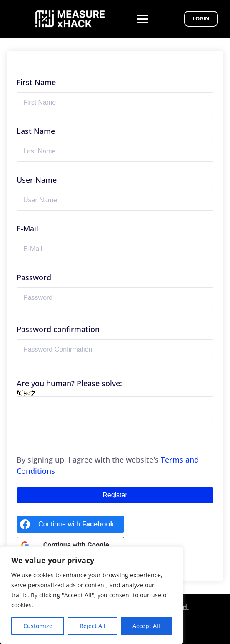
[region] (92, 595)
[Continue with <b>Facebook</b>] (70, 524)
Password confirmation (58, 329)
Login (201, 18)
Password (34, 277)
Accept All (146, 626)
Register (115, 495)
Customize (38, 626)
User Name (37, 180)
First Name (36, 82)
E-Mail (27, 229)
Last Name (36, 131)
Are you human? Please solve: (115, 398)
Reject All (92, 626)
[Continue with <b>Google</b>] (70, 545)
